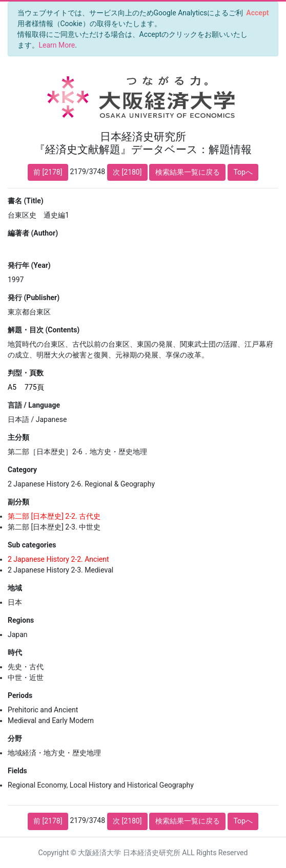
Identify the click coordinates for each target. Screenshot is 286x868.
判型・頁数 (26, 373)
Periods (20, 695)
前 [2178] (48, 172)
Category (22, 470)
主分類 (18, 437)
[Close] (258, 13)
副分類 (18, 502)
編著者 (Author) (33, 233)
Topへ (243, 172)
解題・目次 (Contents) (44, 330)
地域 (15, 588)
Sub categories (32, 545)
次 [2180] (127, 172)
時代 (15, 652)
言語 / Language (34, 405)
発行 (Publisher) (34, 298)
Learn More (57, 45)
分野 (15, 738)
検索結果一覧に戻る (188, 172)
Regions (21, 620)
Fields (17, 771)
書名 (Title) (26, 201)
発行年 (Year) (29, 265)
